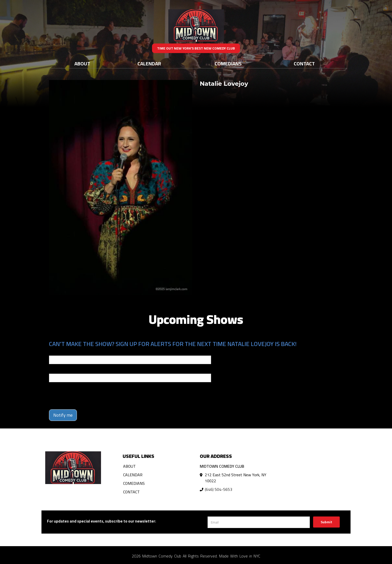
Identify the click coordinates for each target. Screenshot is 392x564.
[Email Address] (259, 522)
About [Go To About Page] (82, 63)
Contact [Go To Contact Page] (304, 63)
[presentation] (87, 396)
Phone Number (61, 370)
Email (54, 352)
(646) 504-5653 (218, 489)
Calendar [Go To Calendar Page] (149, 63)
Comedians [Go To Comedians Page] (228, 63)
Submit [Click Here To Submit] (326, 522)
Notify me (63, 415)
